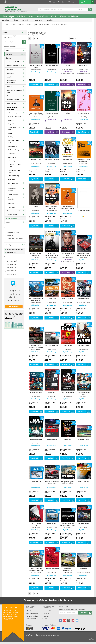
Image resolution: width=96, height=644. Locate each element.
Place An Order (10, 611)
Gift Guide (54, 16)
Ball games (11, 120)
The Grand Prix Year (68, 392)
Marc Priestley (68, 164)
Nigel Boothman (52, 302)
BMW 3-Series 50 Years (52, 160)
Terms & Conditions (40, 636)
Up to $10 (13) (10, 274)
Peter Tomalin (52, 117)
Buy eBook (37, 84)
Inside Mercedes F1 (36, 439)
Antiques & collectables (14, 62)
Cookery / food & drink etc (15, 66)
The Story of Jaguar (52, 113)
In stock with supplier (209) (15, 249)
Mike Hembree (68, 302)
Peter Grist (84, 485)
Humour (10, 86)
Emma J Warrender (68, 69)
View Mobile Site (32, 619)
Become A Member (32, 613)
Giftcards (63, 16)
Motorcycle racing (14, 176)
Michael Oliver (53, 573)
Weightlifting (11, 203)
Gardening (10, 69)
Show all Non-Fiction (11, 218)
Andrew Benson (84, 443)
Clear (24, 245)
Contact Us (8, 620)
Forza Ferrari (68, 345)
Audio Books (21, 16)
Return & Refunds (11, 616)
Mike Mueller (84, 257)
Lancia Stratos (52, 523)
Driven (68, 65)
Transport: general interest (15, 211)
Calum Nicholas (84, 349)
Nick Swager (84, 527)
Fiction (16, 20)
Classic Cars (52, 299)
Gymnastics (11, 154)
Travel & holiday (12, 215)
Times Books (50, 443)
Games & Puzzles (42, 16)
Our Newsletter (48, 611)
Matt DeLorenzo (37, 164)
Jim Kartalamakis (37, 573)
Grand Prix (68, 439)
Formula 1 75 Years (83, 299)
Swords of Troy (83, 65)
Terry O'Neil (68, 527)
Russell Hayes (84, 164)
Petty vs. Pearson (68, 299)
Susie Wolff (37, 211)
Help (52, 2)
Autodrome (83, 569)
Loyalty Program (74, 16)
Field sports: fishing (13, 150)
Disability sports (12, 137)
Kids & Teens (38, 20)
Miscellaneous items (13, 100)
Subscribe (86, 613)
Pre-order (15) (10, 252)
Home (7, 25)
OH (37, 117)
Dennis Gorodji (52, 485)
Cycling (10, 133)
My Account (9, 618)
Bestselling (6, 20)
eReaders (50, 20)
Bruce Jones (37, 396)
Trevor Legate (37, 527)
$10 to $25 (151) (11, 261)
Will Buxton (68, 443)
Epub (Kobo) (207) (12, 235)
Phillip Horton (68, 396)
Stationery (31, 16)
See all (23, 54)
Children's (8, 222)
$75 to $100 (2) (11, 271)
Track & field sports (13, 194)
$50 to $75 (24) (11, 268)
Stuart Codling (53, 69)
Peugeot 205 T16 (36, 481)
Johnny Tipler (68, 573)
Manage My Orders (11, 613)
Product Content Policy (53, 636)
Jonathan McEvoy (68, 257)
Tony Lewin (53, 164)
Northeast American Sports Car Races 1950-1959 (68, 525)
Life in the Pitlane (84, 345)
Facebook (46, 613)
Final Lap (68, 113)
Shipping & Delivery (11, 614)
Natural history (12, 103)
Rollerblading (12, 179)
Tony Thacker (53, 349)
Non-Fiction (26, 20)
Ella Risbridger (84, 117)
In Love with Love (83, 113)
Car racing (64, 25)
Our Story (30, 611)
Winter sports (12, 207)
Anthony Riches (84, 69)
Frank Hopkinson (37, 349)
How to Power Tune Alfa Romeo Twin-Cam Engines (36, 571)
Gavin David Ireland (83, 573)
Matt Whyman (37, 443)
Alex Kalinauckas (37, 69)
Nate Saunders (68, 349)
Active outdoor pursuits (14, 113)
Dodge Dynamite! (83, 481)
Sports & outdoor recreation (41, 25)
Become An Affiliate (32, 616)
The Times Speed (52, 439)
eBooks (12, 16)
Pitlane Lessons (68, 160)
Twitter (45, 619)
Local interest (11, 96)
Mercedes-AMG (36, 160)
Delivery (61, 2)
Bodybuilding (12, 124)
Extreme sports (12, 146)
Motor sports (55, 25)
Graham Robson (37, 485)
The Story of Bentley (52, 65)
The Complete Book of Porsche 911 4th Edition (36, 300)
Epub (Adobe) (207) (12, 232)
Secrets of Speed (84, 523)
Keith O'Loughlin (53, 211)
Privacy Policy (29, 636)
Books (5, 16)
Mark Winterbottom (52, 257)
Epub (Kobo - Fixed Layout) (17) (14, 240)
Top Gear (84, 396)
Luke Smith (53, 396)
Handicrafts (11, 73)
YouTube (46, 616)
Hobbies (10, 77)
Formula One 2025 (36, 392)
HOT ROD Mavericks (52, 345)
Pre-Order (69, 84)
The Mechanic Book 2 (83, 210)
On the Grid (52, 392)
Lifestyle (29, 25)
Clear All (23, 33)
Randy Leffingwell (37, 302)
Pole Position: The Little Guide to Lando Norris (68, 208)
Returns (72, 2)
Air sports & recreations (15, 117)
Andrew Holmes (68, 117)
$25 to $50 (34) (11, 264)
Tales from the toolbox (52, 569)
